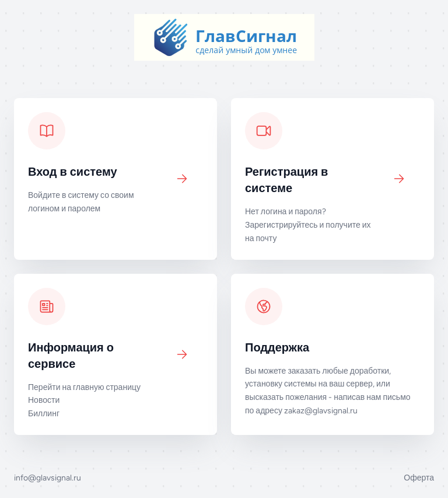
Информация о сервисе (71, 356)
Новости (44, 400)
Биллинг (44, 414)
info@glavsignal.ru (48, 478)
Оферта (419, 478)
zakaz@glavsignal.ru (321, 411)
